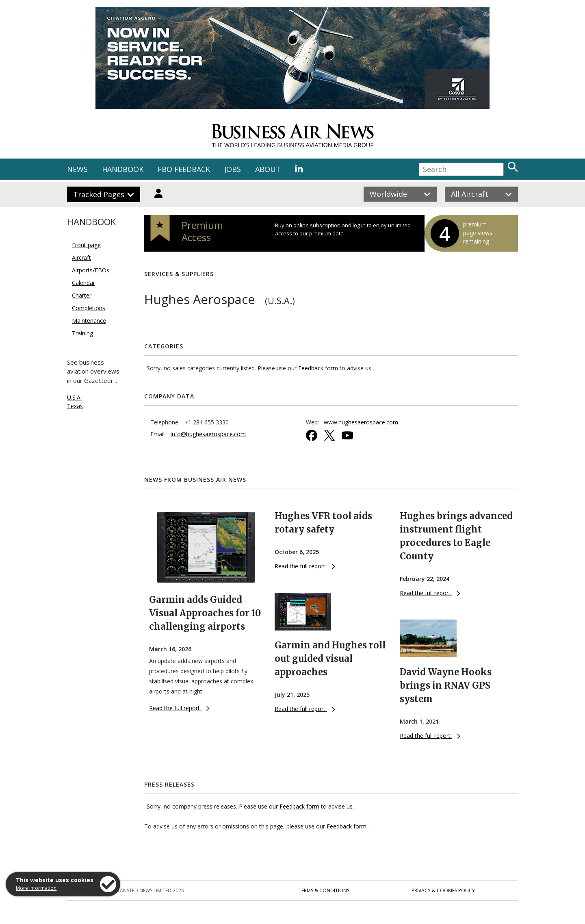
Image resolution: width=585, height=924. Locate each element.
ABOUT (268, 169)
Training (82, 333)
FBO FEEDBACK (184, 169)
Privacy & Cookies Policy (443, 890)
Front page (86, 245)
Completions (89, 308)
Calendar (83, 283)
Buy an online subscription (308, 225)
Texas (75, 406)
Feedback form (318, 368)
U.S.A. (74, 397)
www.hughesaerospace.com (361, 422)
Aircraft (81, 258)
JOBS (233, 169)
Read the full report (179, 708)
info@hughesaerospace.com (208, 434)
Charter (82, 295)
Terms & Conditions (324, 890)
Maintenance (89, 321)
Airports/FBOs (91, 270)
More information (36, 888)
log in (359, 225)
